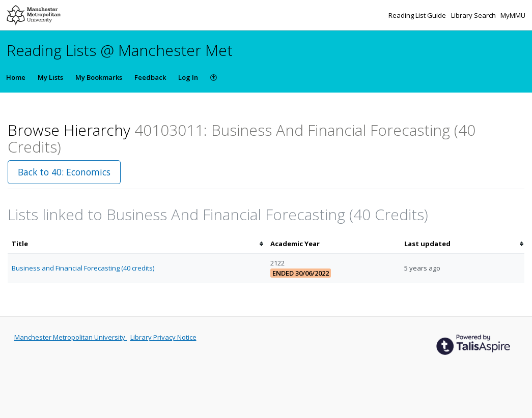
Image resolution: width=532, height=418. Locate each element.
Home (16, 77)
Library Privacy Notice (163, 337)
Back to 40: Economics (64, 172)
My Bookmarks (99, 77)
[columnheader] (137, 244)
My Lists (50, 77)
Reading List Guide (418, 15)
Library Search (474, 15)
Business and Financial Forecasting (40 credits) (83, 268)
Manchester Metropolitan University (71, 337)
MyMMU (513, 15)
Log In (188, 77)
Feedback (150, 77)
